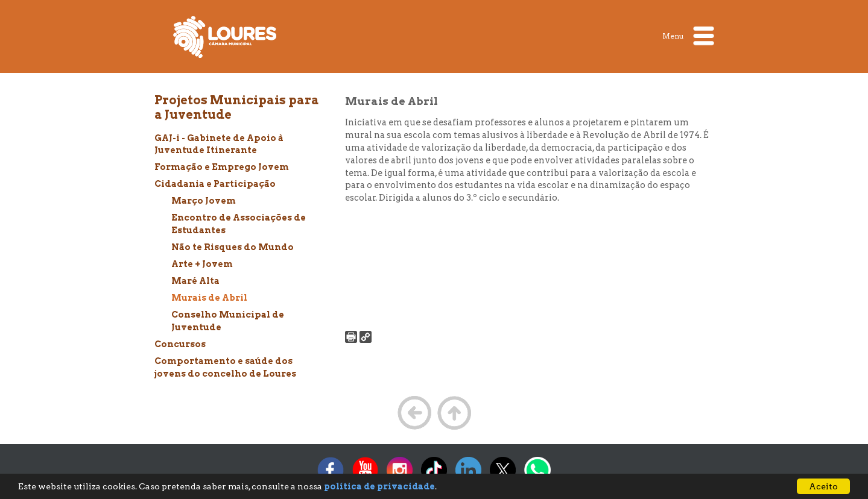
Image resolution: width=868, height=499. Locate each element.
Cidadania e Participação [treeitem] (215, 184)
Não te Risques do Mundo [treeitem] (233, 247)
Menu (688, 36)
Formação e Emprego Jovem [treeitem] (222, 167)
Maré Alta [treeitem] (195, 281)
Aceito (823, 486)
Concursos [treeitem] (180, 344)
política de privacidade (379, 486)
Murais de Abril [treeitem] (209, 298)
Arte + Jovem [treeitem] (202, 264)
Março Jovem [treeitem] (204, 201)
